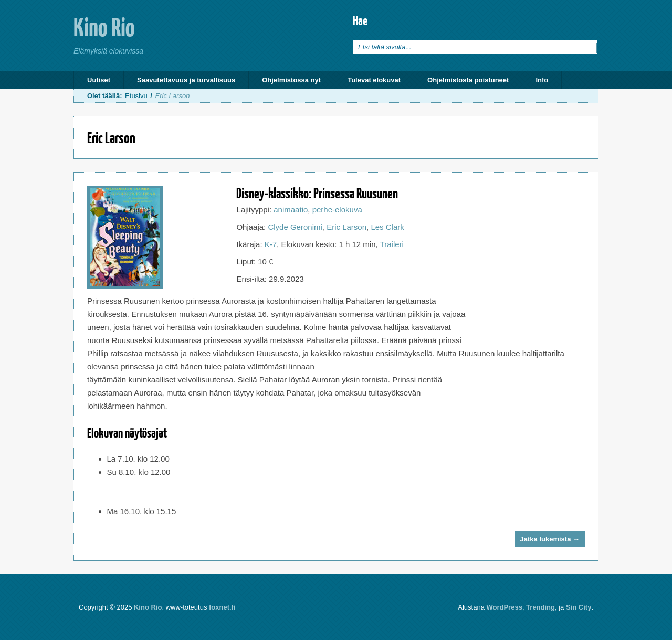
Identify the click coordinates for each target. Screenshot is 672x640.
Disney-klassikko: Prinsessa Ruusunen (317, 193)
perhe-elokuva (337, 210)
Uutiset (99, 80)
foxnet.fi (222, 607)
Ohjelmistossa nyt (291, 80)
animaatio (291, 210)
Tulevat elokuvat (374, 80)
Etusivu (136, 96)
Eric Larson (346, 227)
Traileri (392, 244)
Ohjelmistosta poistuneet (468, 80)
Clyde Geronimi (295, 227)
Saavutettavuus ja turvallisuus (186, 80)
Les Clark (387, 227)
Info (542, 80)
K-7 (271, 244)
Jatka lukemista (550, 539)
